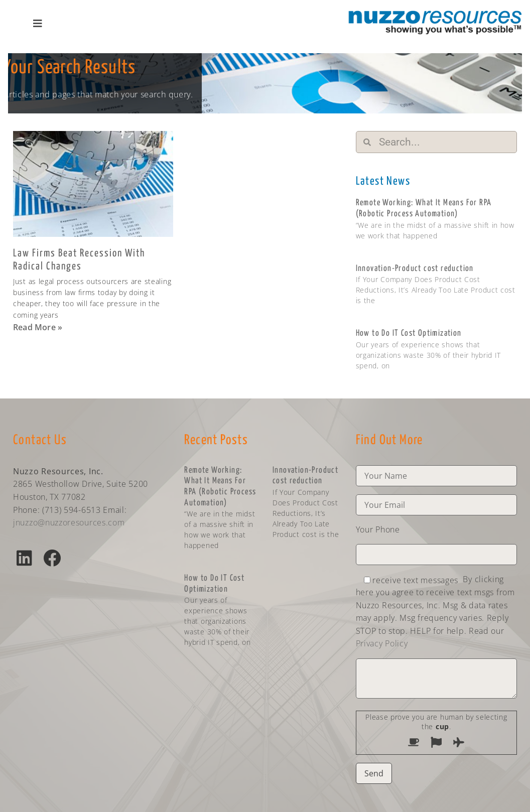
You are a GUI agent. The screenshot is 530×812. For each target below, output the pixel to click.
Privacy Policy (382, 643)
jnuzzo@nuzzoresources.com (69, 522)
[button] (24, 558)
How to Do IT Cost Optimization (409, 333)
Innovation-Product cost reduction (415, 269)
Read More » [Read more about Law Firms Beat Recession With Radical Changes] (38, 327)
